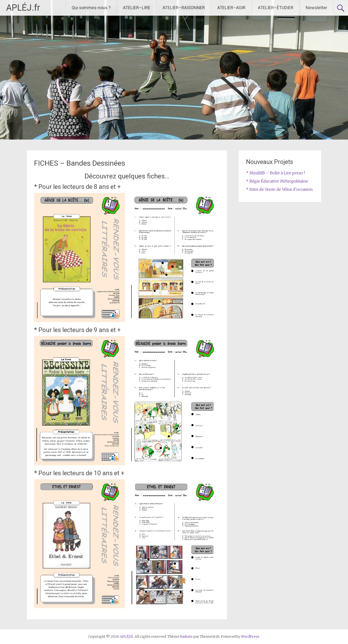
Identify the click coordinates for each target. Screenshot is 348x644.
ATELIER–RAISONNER (184, 8)
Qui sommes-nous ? (91, 8)
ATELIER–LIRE (137, 8)
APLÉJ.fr (23, 8)
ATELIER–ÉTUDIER (276, 8)
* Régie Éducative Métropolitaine (277, 181)
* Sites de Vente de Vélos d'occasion (279, 189)
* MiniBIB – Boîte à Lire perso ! (275, 173)
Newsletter (316, 8)
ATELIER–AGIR (231, 8)
